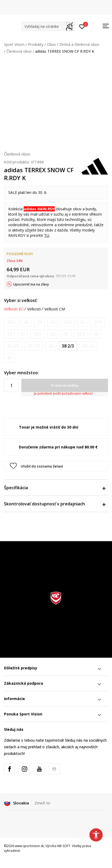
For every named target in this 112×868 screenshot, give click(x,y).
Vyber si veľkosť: (21, 300)
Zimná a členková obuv (79, 44)
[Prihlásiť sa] (82, 26)
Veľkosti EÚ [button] (14, 309)
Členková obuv (19, 51)
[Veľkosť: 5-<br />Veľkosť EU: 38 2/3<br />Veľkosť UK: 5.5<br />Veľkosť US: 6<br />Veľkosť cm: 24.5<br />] (68, 346)
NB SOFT (64, 846)
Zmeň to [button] (42, 803)
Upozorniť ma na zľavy (31, 284)
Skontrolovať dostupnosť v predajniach (55, 504)
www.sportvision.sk (29, 846)
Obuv (51, 44)
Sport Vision (14, 44)
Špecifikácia (55, 488)
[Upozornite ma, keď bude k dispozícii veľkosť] (11, 322)
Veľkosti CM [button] (55, 309)
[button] (48, 26)
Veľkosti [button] (34, 309)
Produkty (36, 44)
